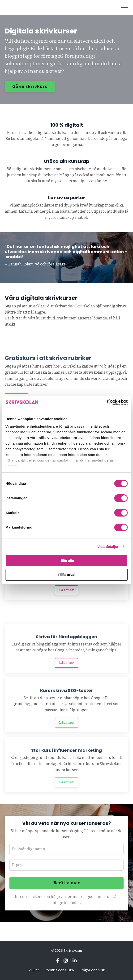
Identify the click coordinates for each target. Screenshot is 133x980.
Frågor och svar (92, 970)
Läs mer (66, 590)
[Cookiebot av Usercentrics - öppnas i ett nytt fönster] (107, 402)
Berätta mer (67, 883)
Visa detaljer (108, 547)
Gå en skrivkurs (30, 87)
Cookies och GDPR (59, 970)
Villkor (34, 970)
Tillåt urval (66, 575)
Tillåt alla (67, 561)
